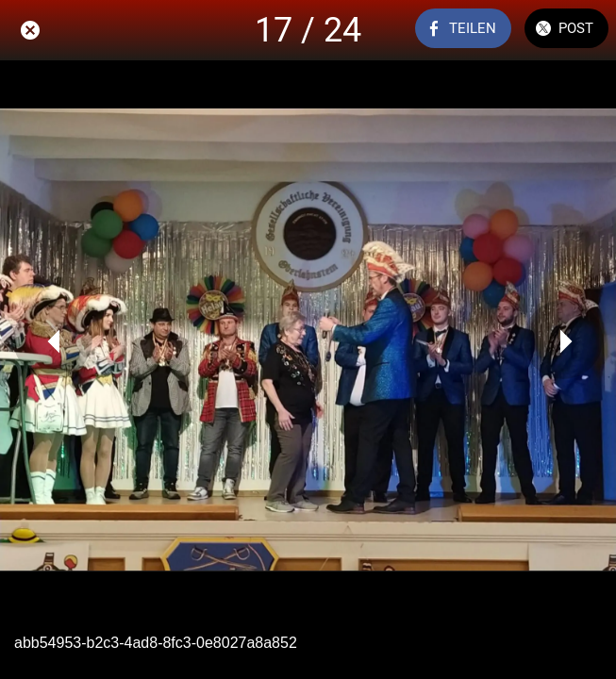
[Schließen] (30, 30)
